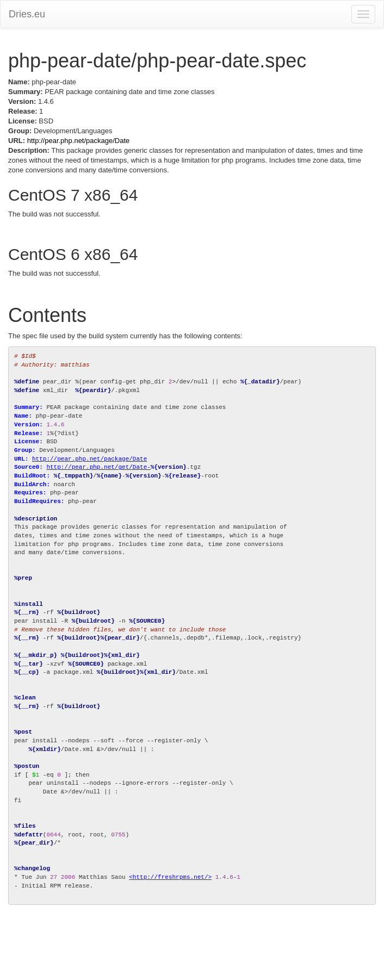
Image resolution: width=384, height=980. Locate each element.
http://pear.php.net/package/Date (79, 141)
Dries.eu (27, 14)
